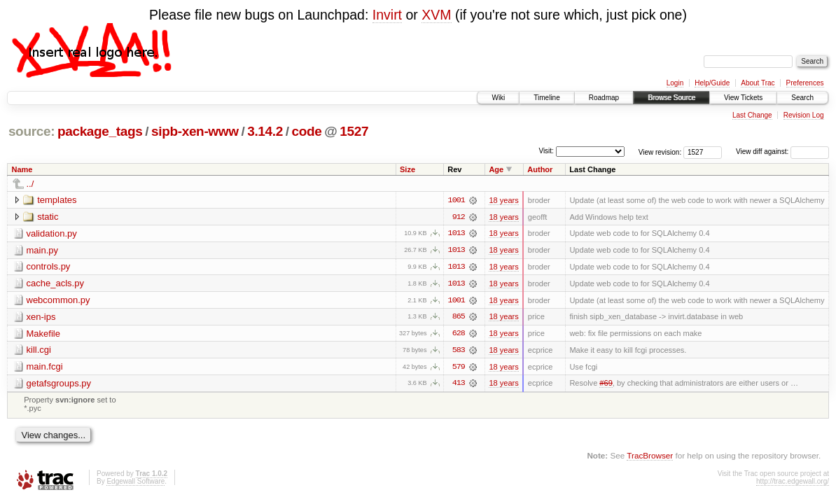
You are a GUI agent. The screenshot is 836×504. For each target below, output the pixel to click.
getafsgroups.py (59, 385)
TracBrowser (650, 457)
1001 (457, 200)
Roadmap (604, 98)
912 (459, 217)
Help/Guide (712, 83)
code (306, 131)
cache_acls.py (55, 284)
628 (459, 335)
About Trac (758, 83)
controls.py (49, 267)
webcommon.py (58, 301)
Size (407, 169)
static (48, 217)
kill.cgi (39, 351)
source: (32, 131)
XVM (436, 15)
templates (57, 200)
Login (675, 83)
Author (540, 169)
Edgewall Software (135, 483)
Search (802, 98)
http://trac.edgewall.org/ (793, 483)
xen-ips (41, 317)
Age (496, 169)
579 (459, 368)
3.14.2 (265, 131)
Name (22, 169)
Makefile (43, 334)
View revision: (660, 152)
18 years (503, 200)
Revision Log (804, 115)
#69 (606, 385)
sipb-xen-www (195, 131)
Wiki (498, 98)
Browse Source (671, 98)
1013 (457, 234)
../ (30, 184)
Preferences (805, 83)
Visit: (546, 151)
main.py (43, 250)
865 (459, 318)
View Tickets (743, 98)
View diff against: (782, 152)
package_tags (100, 131)
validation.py (52, 233)
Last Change (752, 115)
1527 (354, 131)
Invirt (387, 15)
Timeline (546, 98)
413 (459, 385)
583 (459, 351)
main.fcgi (45, 368)
